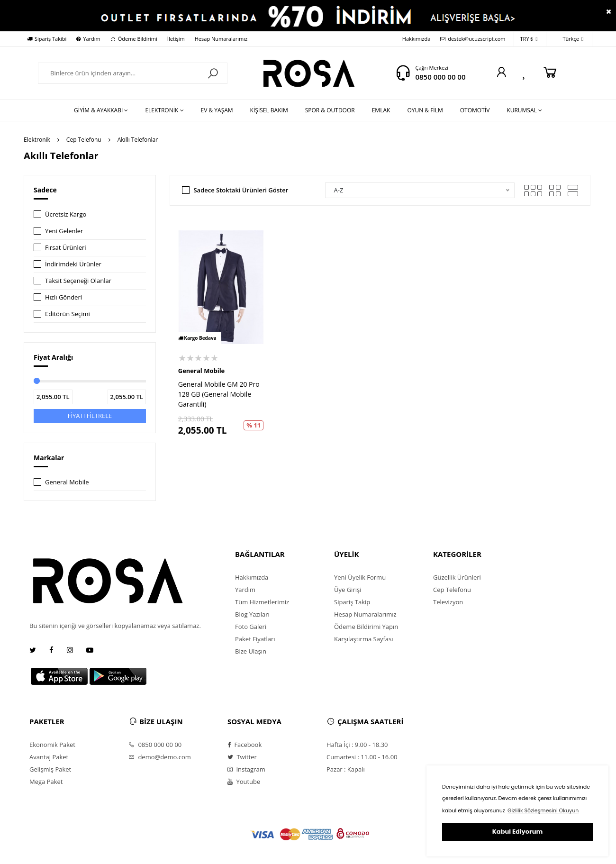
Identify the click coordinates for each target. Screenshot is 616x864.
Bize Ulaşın (251, 651)
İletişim (176, 39)
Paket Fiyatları (255, 639)
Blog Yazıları (252, 614)
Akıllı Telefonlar (138, 140)
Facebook (245, 745)
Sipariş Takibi (47, 39)
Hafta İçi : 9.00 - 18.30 (357, 745)
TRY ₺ (529, 39)
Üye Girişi (348, 590)
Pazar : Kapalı (346, 769)
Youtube (244, 782)
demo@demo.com (160, 757)
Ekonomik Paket (52, 745)
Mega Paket (46, 782)
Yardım (88, 39)
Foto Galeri (251, 627)
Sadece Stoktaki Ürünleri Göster (241, 190)
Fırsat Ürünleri (66, 247)
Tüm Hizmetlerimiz (262, 602)
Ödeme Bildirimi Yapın (366, 627)
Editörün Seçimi (68, 314)
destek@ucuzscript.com (473, 39)
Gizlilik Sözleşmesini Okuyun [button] (543, 810)
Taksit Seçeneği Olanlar (78, 281)
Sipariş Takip (352, 602)
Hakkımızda (417, 39)
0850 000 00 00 (440, 77)
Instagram (246, 769)
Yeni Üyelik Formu (360, 577)
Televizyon (448, 602)
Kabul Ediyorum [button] (517, 832)
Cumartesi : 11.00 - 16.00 (362, 757)
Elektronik (37, 140)
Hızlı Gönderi (63, 297)
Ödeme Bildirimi (134, 39)
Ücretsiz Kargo (66, 214)
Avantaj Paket (49, 757)
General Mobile (67, 482)
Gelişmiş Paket (50, 769)
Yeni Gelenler (64, 231)
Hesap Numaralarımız (221, 39)
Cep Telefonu (84, 140)
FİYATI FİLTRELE (90, 416)
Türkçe (568, 39)
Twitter (242, 757)
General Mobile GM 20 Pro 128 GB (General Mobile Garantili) (219, 394)
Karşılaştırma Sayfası (363, 639)
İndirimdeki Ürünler (73, 264)
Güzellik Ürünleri (457, 577)
